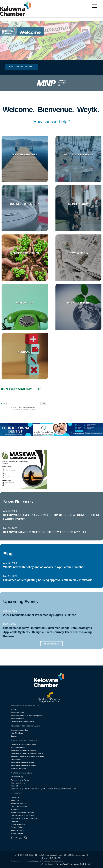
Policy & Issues (78, 303)
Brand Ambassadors (20, 806)
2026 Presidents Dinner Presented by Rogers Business (40, 615)
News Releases (18, 502)
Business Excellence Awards (23, 750)
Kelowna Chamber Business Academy (27, 756)
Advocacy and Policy (20, 780)
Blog (8, 554)
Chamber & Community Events (24, 744)
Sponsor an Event (19, 768)
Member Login (78, 204)
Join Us (14, 709)
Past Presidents (18, 824)
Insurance (25, 352)
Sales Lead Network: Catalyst (24, 765)
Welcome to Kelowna (22, 67)
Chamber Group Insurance (22, 721)
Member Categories (19, 730)
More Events (52, 644)
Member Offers (17, 719)
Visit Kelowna (17, 833)
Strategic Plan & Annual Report (24, 818)
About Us (15, 800)
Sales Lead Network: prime (23, 762)
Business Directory (25, 204)
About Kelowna (17, 830)
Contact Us (25, 303)
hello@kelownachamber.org (50, 855)
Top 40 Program (18, 747)
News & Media (78, 253)
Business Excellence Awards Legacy (27, 753)
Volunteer (15, 809)
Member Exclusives (25, 253)
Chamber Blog (17, 777)
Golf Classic (16, 759)
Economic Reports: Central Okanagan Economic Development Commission (44, 789)
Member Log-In (17, 713)
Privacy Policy (17, 827)
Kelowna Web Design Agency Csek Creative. (74, 864)
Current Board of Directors (23, 815)
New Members (17, 733)
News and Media (18, 783)
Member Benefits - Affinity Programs (27, 716)
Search (14, 736)
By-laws (14, 821)
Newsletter (16, 786)
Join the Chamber (25, 155)
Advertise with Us (19, 803)
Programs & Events (78, 155)
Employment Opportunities (23, 812)
